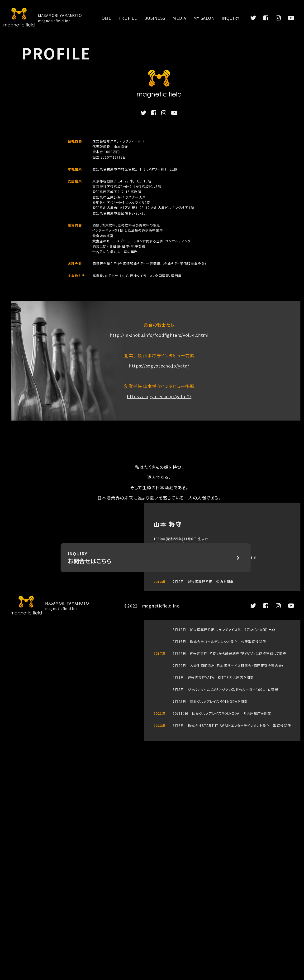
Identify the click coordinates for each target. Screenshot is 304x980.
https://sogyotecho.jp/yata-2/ (159, 396)
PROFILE (128, 18)
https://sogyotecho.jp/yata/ (159, 366)
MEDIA (179, 18)
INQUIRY (231, 18)
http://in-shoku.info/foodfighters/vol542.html (159, 335)
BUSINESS (155, 18)
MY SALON (204, 18)
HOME (105, 18)
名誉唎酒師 (199, 666)
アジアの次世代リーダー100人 (242, 690)
